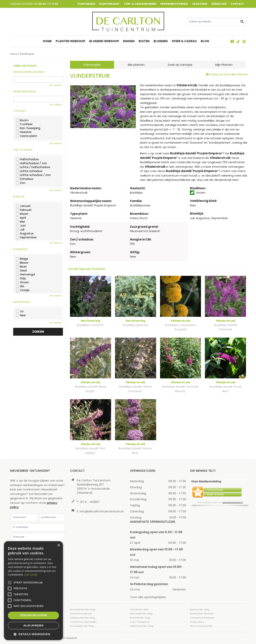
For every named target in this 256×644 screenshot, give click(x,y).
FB (232, 42)
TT (238, 42)
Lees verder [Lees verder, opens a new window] (31, 575)
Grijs (21, 278)
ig (244, 42)
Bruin (21, 267)
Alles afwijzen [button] (33, 625)
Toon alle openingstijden (148, 597)
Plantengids (92, 65)
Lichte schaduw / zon (33, 175)
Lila (20, 286)
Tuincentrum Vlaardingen (83, 622)
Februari (24, 210)
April (21, 218)
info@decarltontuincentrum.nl (102, 511)
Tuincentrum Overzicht (64, 638)
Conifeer (24, 124)
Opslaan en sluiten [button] (34, 615)
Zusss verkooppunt (140, 622)
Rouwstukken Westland (202, 614)
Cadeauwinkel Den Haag (82, 618)
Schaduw (25, 179)
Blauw (22, 263)
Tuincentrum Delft (139, 610)
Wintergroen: (22, 302)
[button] (33, 634)
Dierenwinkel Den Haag (142, 626)
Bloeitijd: (19, 197)
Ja (20, 311)
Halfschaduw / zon (32, 163)
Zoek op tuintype (180, 65)
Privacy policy (197, 622)
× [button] (58, 545)
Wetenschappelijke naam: (29, 72)
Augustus (25, 233)
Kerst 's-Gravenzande (201, 626)
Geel (21, 271)
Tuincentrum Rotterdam (202, 618)
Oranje (23, 290)
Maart (22, 214)
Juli (20, 230)
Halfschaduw (27, 159)
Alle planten (136, 65)
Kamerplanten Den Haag (83, 610)
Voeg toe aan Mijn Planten (229, 74)
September (26, 237)
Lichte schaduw (29, 171)
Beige (22, 259)
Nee (21, 315)
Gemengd (25, 274)
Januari (23, 206)
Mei (20, 222)
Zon (21, 183)
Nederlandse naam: (25, 92)
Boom (22, 120)
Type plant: (20, 111)
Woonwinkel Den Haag (141, 614)
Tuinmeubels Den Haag (82, 626)
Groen (23, 282)
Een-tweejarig (28, 128)
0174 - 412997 (90, 502)
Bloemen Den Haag (200, 610)
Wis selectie (56, 85)
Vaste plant (27, 136)
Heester (24, 132)
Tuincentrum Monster (81, 614)
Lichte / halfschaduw (33, 167)
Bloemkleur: (21, 249)
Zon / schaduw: (23, 150)
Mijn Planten (224, 65)
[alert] (33, 591)
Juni (21, 226)
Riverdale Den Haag (140, 618)
